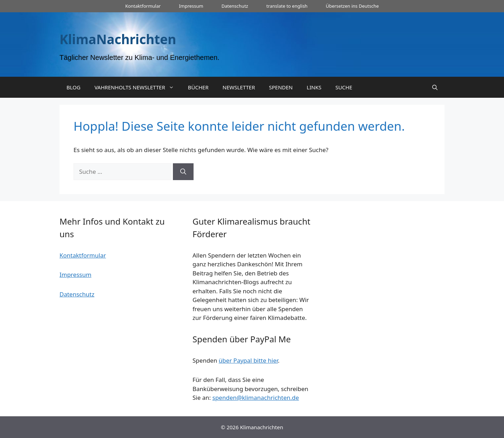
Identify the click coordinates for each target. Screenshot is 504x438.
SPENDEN (281, 87)
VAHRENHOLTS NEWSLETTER (138, 87)
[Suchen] (183, 172)
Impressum (191, 6)
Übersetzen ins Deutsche (352, 6)
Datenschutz (235, 6)
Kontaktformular (143, 6)
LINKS (314, 87)
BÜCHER (198, 87)
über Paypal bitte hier (248, 360)
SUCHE (344, 87)
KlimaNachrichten (118, 39)
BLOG (73, 87)
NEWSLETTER (239, 87)
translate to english (287, 6)
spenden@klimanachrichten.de (256, 398)
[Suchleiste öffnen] (435, 87)
